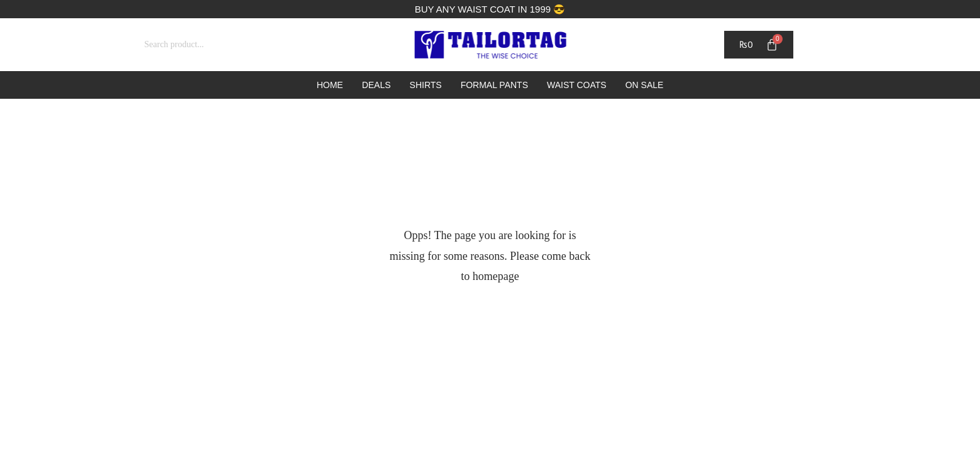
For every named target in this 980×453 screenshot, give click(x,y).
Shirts (426, 85)
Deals (377, 85)
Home (330, 85)
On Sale (645, 85)
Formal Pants (494, 85)
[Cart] (758, 45)
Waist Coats (577, 85)
